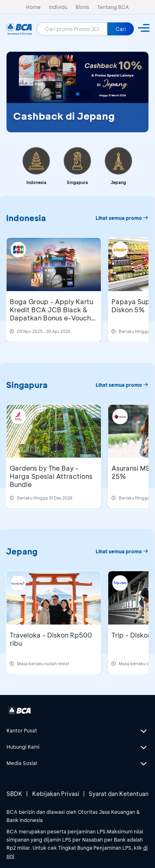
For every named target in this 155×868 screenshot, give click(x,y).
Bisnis (82, 7)
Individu (58, 7)
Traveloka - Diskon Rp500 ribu (51, 639)
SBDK (14, 794)
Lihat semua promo (122, 218)
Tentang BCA (113, 7)
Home (33, 7)
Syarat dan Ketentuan (119, 794)
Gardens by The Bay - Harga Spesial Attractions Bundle (51, 476)
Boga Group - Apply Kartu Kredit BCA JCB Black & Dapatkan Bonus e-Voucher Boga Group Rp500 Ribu (53, 314)
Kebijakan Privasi (56, 794)
